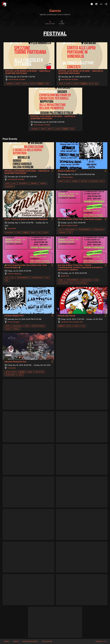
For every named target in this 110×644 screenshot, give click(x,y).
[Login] (106, 4)
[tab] (50, 23)
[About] (92, 4)
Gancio (55, 11)
